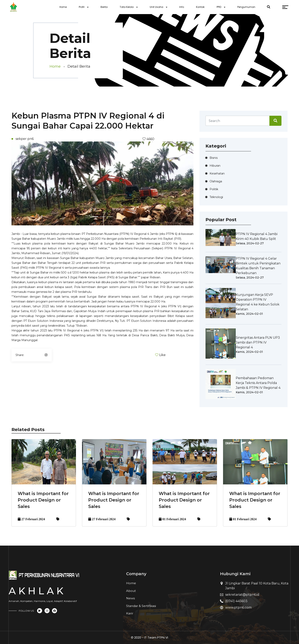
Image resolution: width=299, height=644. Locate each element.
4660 (150, 139)
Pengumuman (246, 7)
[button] (25, 183)
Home (63, 7)
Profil (82, 7)
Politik (214, 189)
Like (162, 355)
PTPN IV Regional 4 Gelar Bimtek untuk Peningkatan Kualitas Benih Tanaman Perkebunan (258, 266)
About (131, 591)
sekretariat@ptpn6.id (242, 595)
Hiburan (215, 166)
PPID (219, 7)
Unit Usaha (156, 7)
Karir (130, 613)
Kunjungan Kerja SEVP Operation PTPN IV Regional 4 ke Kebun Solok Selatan (258, 302)
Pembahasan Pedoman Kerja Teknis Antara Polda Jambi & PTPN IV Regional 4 (258, 383)
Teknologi (216, 197)
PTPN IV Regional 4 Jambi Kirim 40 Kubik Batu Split (257, 236)
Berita (104, 7)
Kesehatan (217, 173)
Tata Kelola (127, 7)
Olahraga (216, 181)
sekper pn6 (25, 139)
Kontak (200, 7)
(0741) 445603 (236, 601)
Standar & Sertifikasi (141, 606)
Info (182, 7)
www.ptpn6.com (238, 607)
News (130, 598)
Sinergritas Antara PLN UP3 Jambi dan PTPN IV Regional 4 (258, 342)
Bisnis (214, 158)
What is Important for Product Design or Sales (43, 500)
